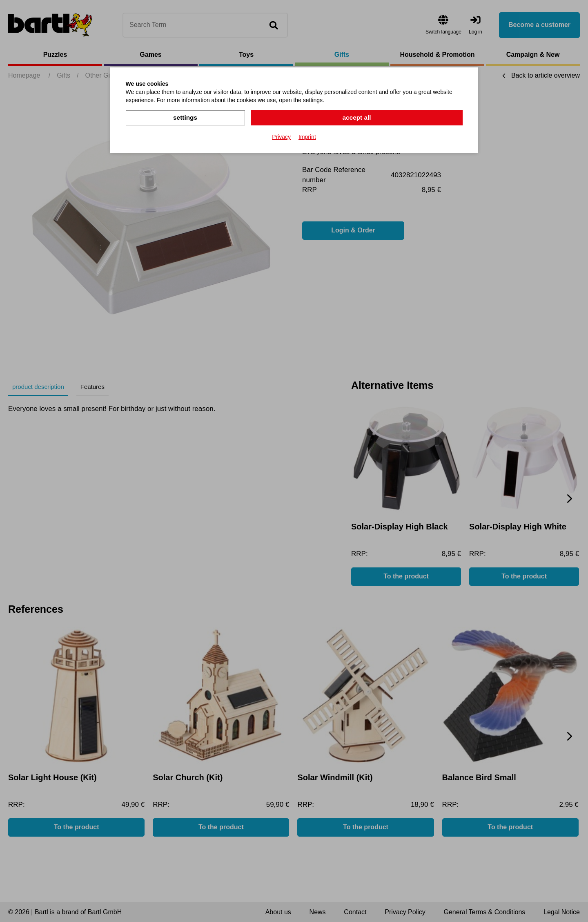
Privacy (281, 136)
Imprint (307, 136)
